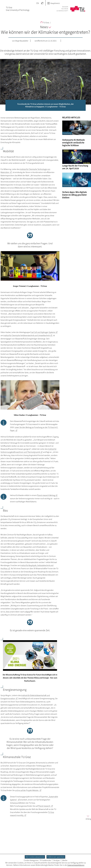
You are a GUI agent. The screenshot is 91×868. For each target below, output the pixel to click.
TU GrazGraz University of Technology (18, 9)
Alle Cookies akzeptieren (35, 857)
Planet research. (44, 806)
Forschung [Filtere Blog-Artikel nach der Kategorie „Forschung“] (67, 133)
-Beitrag (46, 495)
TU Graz (45, 22)
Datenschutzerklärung (76, 865)
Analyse (56, 860)
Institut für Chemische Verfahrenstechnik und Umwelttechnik (27, 335)
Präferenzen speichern (56, 857)
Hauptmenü (53, 3)
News (46, 27)
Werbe (64, 860)
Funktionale (45, 860)
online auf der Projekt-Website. (27, 790)
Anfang (87, 818)
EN (38, 3)
